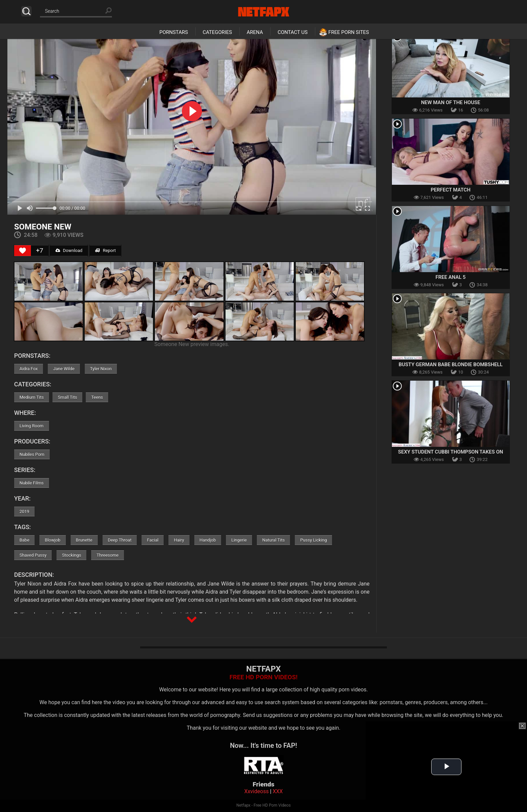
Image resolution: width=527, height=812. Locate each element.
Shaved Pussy (33, 555)
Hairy (179, 540)
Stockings (71, 555)
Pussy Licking (313, 540)
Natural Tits (273, 540)
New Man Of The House (451, 102)
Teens (97, 397)
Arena (255, 32)
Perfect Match (450, 190)
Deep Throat (120, 540)
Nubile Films (32, 483)
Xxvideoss (257, 791)
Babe (24, 540)
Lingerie (239, 540)
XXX (278, 791)
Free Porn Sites (349, 32)
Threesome (107, 555)
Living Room (32, 426)
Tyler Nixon (101, 369)
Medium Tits (32, 397)
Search (26, 11)
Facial (153, 540)
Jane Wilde (64, 369)
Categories (217, 32)
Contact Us (293, 32)
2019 (24, 511)
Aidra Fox (29, 369)
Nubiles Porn (32, 454)
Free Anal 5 (451, 277)
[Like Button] (23, 251)
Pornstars (174, 32)
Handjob (208, 540)
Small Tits (67, 397)
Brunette (84, 540)
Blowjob (52, 540)
